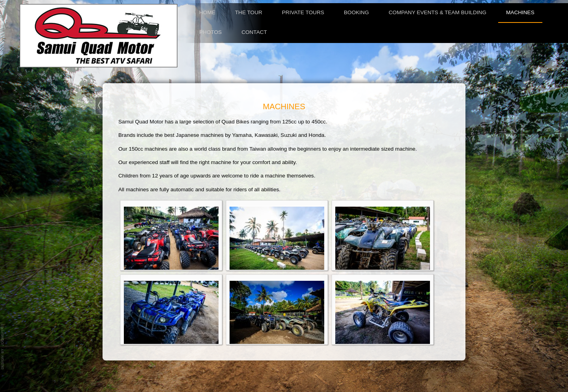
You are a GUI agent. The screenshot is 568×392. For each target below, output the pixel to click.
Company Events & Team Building (437, 12)
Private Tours (303, 12)
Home (207, 12)
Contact (254, 32)
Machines (520, 12)
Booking (356, 12)
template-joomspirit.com (3, 347)
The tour (249, 12)
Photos (210, 32)
